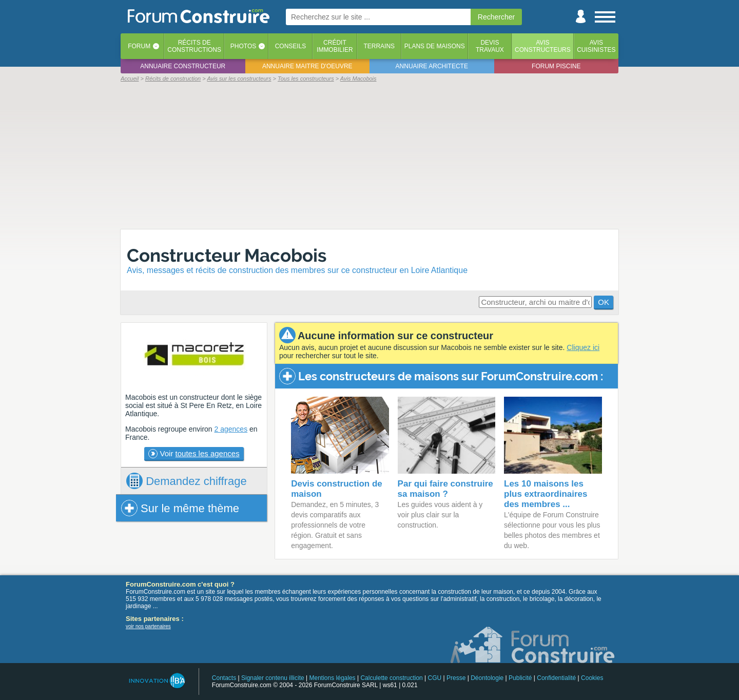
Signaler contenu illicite (273, 678)
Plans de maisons (435, 46)
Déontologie (487, 678)
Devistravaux (490, 46)
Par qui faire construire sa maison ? (445, 489)
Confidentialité (556, 678)
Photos (243, 46)
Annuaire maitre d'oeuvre (307, 66)
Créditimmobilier (335, 46)
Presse (456, 678)
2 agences (231, 429)
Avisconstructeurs (543, 46)
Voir (194, 454)
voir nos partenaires (148, 626)
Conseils (291, 46)
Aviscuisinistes (596, 46)
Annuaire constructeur (183, 66)
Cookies (592, 678)
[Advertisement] (369, 155)
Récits (194, 46)
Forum (139, 46)
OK (604, 302)
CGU (435, 678)
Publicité (520, 678)
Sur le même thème (180, 508)
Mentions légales (333, 678)
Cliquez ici (583, 347)
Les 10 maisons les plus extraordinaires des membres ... (546, 494)
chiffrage (187, 481)
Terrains (379, 46)
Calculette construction (391, 678)
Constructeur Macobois (227, 255)
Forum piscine (556, 66)
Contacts (224, 678)
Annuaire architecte (432, 66)
